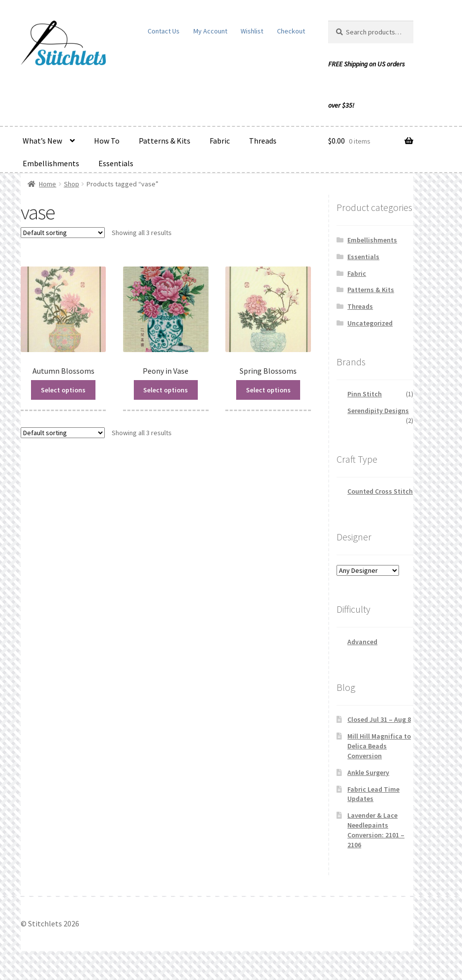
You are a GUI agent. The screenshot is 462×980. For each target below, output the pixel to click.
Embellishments (51, 163)
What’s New (42, 141)
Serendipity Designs (378, 411)
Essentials (116, 163)
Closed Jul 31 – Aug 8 (379, 719)
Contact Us (164, 31)
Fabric (220, 141)
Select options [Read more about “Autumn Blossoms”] (63, 390)
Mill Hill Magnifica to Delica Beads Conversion (379, 746)
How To (107, 141)
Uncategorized (370, 323)
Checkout (291, 31)
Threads (263, 141)
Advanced (362, 642)
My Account (210, 31)
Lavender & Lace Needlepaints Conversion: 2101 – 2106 (376, 830)
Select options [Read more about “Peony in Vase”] (166, 390)
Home (47, 184)
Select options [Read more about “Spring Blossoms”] (268, 390)
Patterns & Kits (165, 141)
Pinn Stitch (365, 394)
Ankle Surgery (368, 772)
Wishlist (252, 31)
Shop (72, 184)
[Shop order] (63, 233)
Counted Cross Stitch (380, 491)
